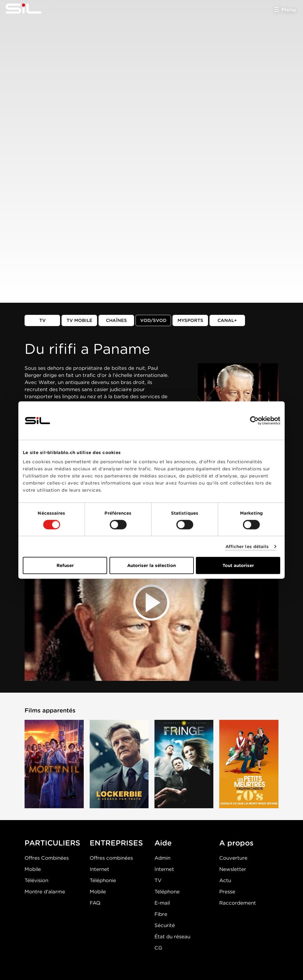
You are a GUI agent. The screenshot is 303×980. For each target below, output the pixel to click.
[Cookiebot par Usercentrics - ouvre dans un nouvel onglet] (254, 420)
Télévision (36, 880)
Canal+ (227, 320)
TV (42, 320)
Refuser (65, 566)
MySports (190, 320)
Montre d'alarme (45, 892)
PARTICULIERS (52, 843)
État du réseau (172, 937)
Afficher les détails (247, 546)
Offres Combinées (47, 858)
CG (158, 948)
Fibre (161, 914)
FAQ (95, 903)
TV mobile (79, 320)
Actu (225, 880)
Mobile (33, 869)
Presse (227, 892)
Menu (289, 10)
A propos (236, 843)
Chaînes (116, 320)
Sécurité (165, 925)
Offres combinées (111, 858)
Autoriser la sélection (151, 566)
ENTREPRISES (116, 843)
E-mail (162, 903)
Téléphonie (103, 880)
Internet (99, 869)
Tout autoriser (238, 566)
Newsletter (233, 869)
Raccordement (238, 903)
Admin (162, 858)
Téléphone (167, 892)
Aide (163, 843)
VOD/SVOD (153, 320)
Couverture (233, 858)
